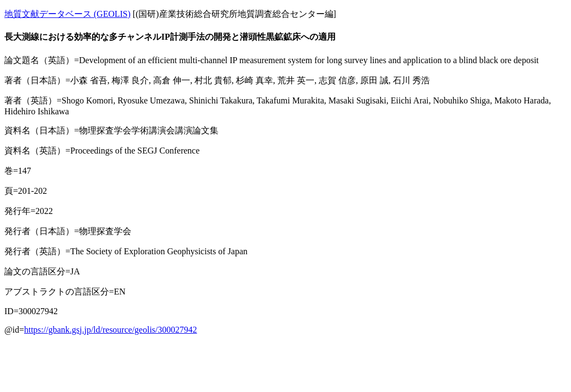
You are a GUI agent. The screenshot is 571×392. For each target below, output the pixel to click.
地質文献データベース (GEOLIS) (68, 14)
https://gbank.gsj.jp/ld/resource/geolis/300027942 (110, 330)
